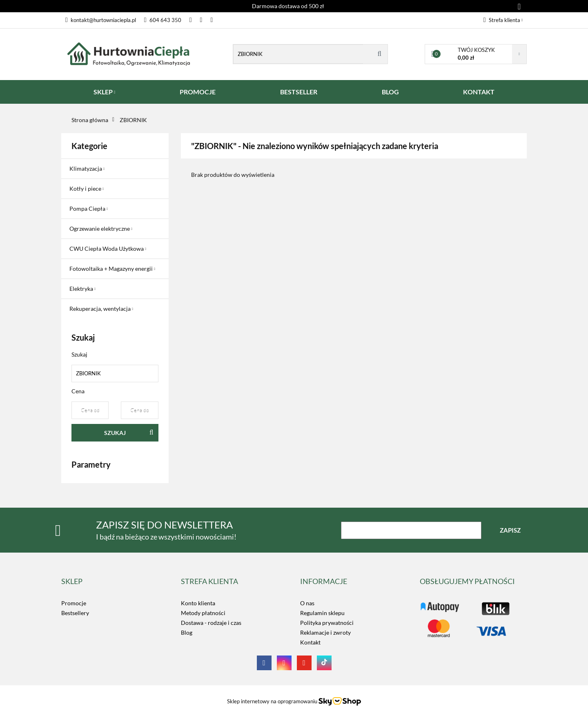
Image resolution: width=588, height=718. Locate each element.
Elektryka (82, 289)
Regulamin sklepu (322, 613)
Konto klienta (198, 603)
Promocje (74, 603)
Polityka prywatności (327, 623)
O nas (307, 603)
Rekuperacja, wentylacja (101, 309)
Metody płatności (203, 613)
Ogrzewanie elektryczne (101, 229)
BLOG (390, 92)
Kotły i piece (87, 188)
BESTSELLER (299, 92)
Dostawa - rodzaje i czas (211, 623)
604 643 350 (163, 20)
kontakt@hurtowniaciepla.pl (101, 20)
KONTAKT (479, 92)
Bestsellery (75, 613)
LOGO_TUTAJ (437, 603)
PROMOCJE (198, 92)
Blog (187, 632)
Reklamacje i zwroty (325, 632)
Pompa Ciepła (89, 208)
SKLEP (105, 92)
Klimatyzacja (87, 168)
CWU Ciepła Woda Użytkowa (108, 249)
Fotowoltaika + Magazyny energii (112, 269)
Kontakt (310, 642)
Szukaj (115, 433)
